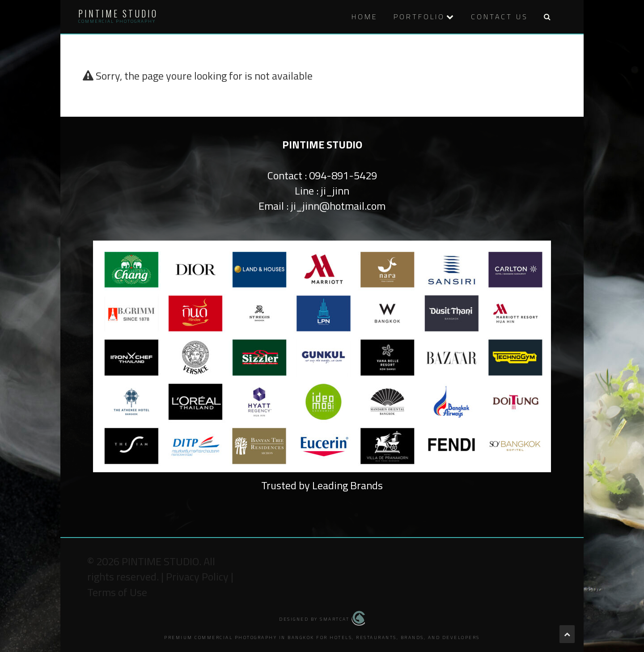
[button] (547, 17)
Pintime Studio (118, 13)
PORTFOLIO (419, 17)
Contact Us (500, 17)
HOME (365, 17)
